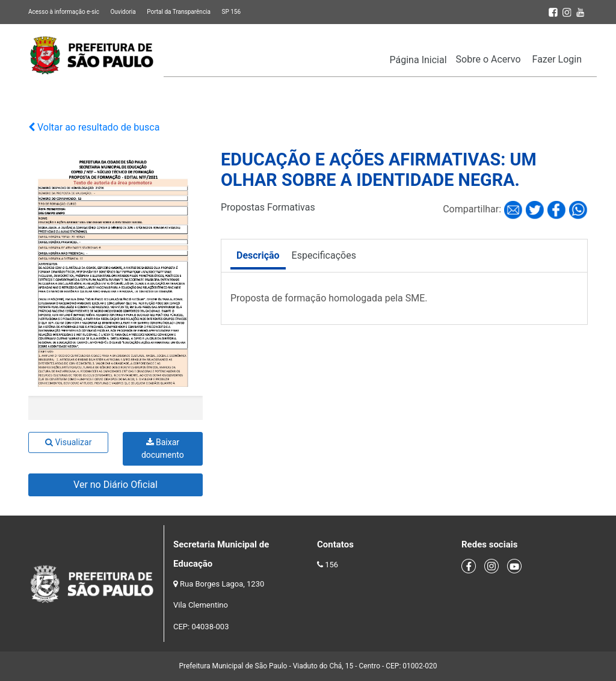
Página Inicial (418, 60)
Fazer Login (557, 59)
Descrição (258, 255)
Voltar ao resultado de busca (94, 127)
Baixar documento (163, 448)
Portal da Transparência (179, 12)
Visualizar (68, 442)
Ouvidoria (123, 12)
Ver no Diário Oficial (115, 485)
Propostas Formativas (268, 207)
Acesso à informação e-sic (64, 12)
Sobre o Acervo (488, 59)
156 (331, 565)
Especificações (324, 255)
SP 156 (231, 12)
